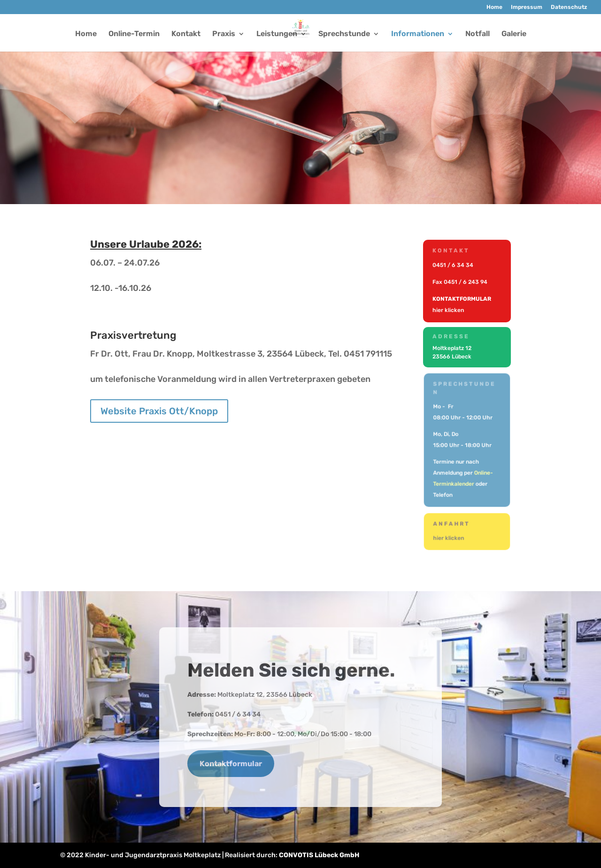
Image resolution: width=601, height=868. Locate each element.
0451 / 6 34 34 (453, 266)
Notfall (478, 34)
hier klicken (449, 310)
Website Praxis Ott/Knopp (159, 411)
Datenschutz (569, 7)
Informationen (418, 34)
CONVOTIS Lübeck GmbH (319, 855)
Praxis (224, 34)
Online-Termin (134, 34)
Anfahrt (453, 525)
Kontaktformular (231, 764)
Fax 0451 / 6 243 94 (460, 282)
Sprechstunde (344, 34)
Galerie (514, 34)
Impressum (527, 7)
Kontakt (186, 34)
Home (494, 7)
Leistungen (277, 34)
